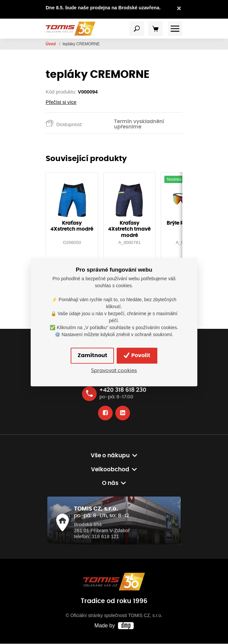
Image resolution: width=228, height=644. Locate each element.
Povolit (137, 355)
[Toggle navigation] (137, 29)
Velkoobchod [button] (110, 470)
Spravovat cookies (114, 371)
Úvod (51, 44)
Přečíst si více (61, 102)
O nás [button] (110, 484)
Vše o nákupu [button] (110, 456)
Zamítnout (92, 356)
